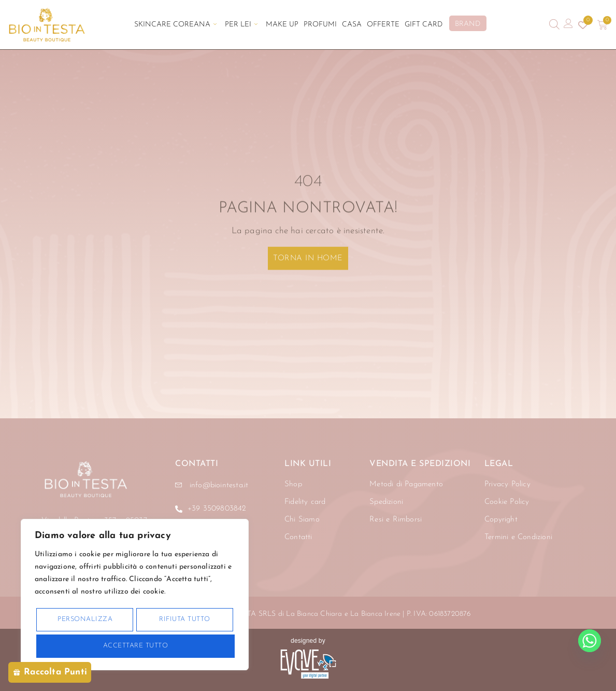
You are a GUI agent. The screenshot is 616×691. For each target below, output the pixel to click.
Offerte (383, 25)
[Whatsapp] (590, 641)
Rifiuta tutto (185, 619)
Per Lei (241, 25)
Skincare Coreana (175, 25)
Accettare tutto (136, 646)
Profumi (320, 25)
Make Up (282, 25)
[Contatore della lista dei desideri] (583, 25)
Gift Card (424, 25)
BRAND (468, 24)
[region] (135, 595)
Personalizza (85, 619)
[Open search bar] (554, 25)
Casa (352, 25)
